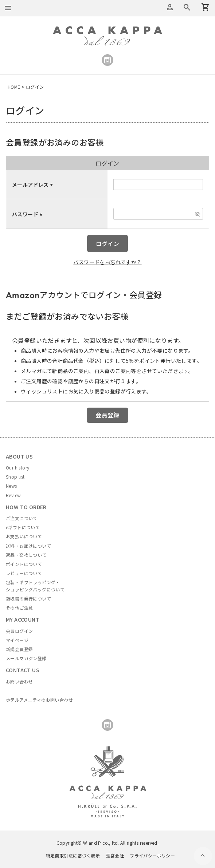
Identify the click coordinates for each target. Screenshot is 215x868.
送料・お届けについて (28, 546)
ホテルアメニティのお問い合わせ (39, 700)
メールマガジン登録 (26, 658)
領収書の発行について (28, 599)
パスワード (28, 214)
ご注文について (22, 518)
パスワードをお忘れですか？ (107, 262)
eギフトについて (23, 527)
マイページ (17, 640)
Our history (17, 467)
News (11, 486)
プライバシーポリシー (152, 855)
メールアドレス (34, 185)
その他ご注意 (19, 608)
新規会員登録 (19, 649)
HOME (14, 87)
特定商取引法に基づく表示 (73, 855)
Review (13, 495)
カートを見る (187, 7)
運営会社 (115, 855)
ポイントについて (24, 564)
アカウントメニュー (170, 7)
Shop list (15, 477)
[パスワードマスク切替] (197, 214)
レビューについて (24, 573)
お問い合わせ (19, 681)
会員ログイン (19, 631)
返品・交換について (26, 555)
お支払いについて (24, 536)
